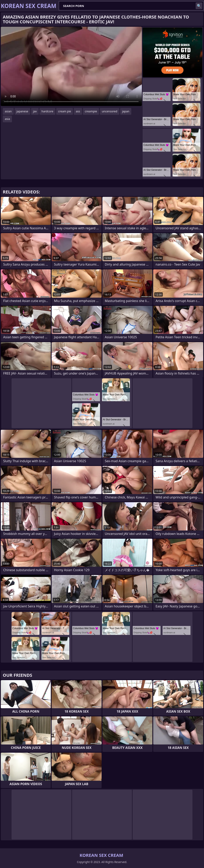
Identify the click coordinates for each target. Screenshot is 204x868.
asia (7, 119)
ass (78, 111)
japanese (22, 111)
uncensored (110, 111)
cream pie (65, 111)
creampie (91, 111)
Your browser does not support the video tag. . (71, 66)
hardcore (47, 111)
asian (8, 111)
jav (35, 111)
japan (126, 111)
